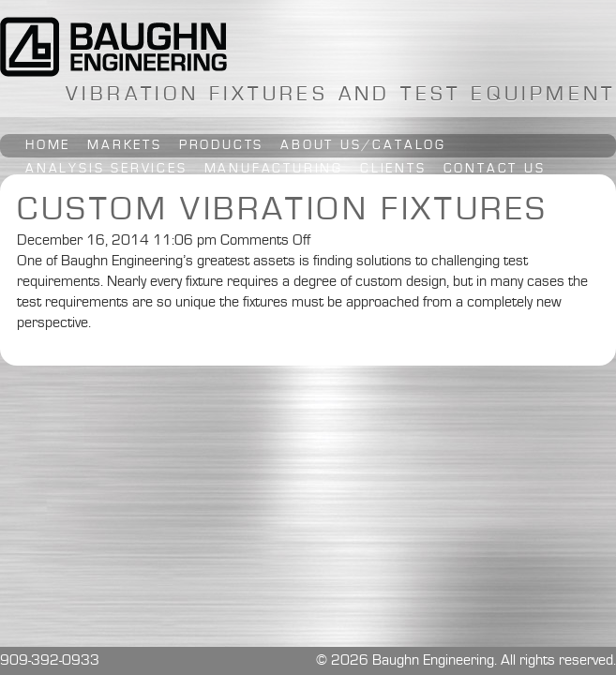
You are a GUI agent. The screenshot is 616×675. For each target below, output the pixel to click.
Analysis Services (106, 169)
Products (221, 145)
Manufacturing (274, 169)
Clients (393, 169)
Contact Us (495, 169)
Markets (125, 145)
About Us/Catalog (363, 145)
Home (48, 145)
